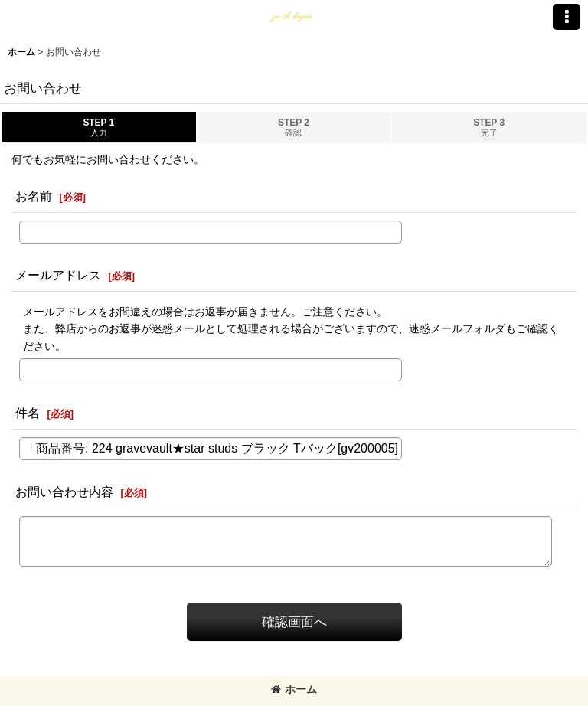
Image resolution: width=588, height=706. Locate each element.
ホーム (294, 689)
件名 (28, 413)
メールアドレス (58, 275)
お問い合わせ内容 (64, 492)
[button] (567, 17)
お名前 (34, 196)
